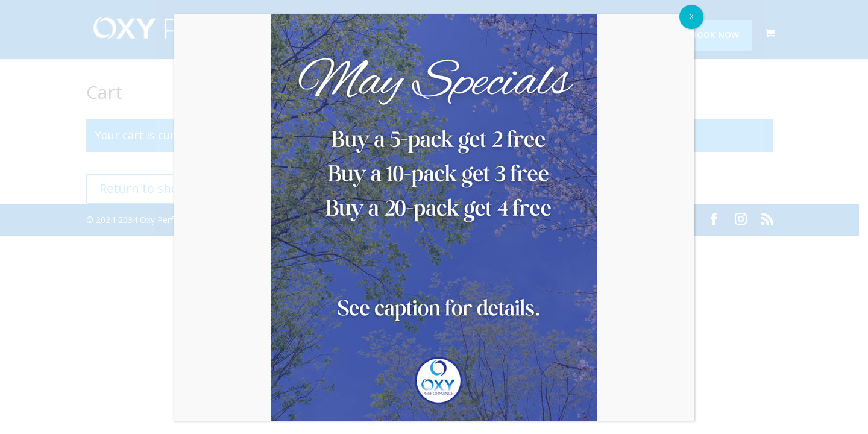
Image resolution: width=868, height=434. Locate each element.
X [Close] (692, 17)
